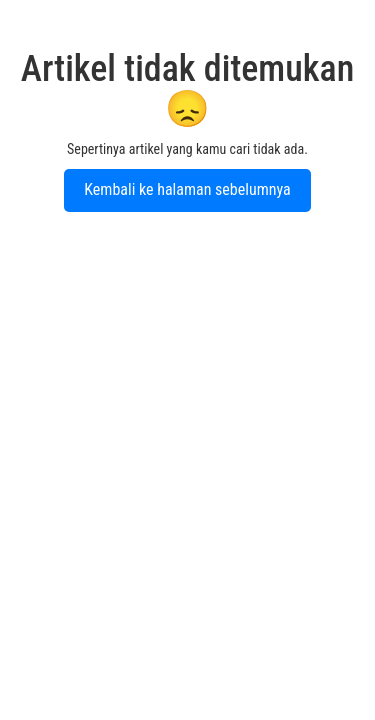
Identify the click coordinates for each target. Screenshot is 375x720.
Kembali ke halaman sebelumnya (187, 189)
